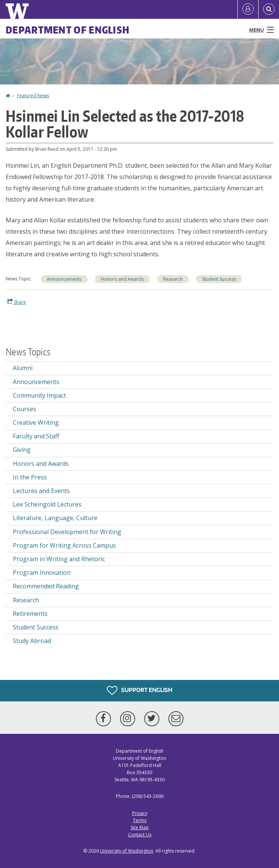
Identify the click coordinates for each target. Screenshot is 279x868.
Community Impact (39, 395)
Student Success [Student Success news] (219, 279)
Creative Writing (36, 423)
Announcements (64, 279)
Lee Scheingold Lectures (47, 504)
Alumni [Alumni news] (23, 368)
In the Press (30, 477)
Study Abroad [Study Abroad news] (32, 641)
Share (17, 302)
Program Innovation (42, 573)
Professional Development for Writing (67, 532)
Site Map (140, 827)
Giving (22, 450)
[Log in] (248, 9)
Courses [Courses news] (25, 409)
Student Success (36, 627)
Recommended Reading (46, 586)
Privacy (140, 813)
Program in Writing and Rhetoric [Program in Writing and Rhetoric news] (59, 559)
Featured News (33, 96)
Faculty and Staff (36, 436)
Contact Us (140, 835)
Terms (140, 820)
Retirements (30, 614)
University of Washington (127, 851)
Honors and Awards (122, 279)
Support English (139, 690)
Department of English (68, 30)
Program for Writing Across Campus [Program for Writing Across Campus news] (64, 545)
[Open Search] (269, 9)
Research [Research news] (173, 279)
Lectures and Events (41, 491)
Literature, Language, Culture (55, 518)
